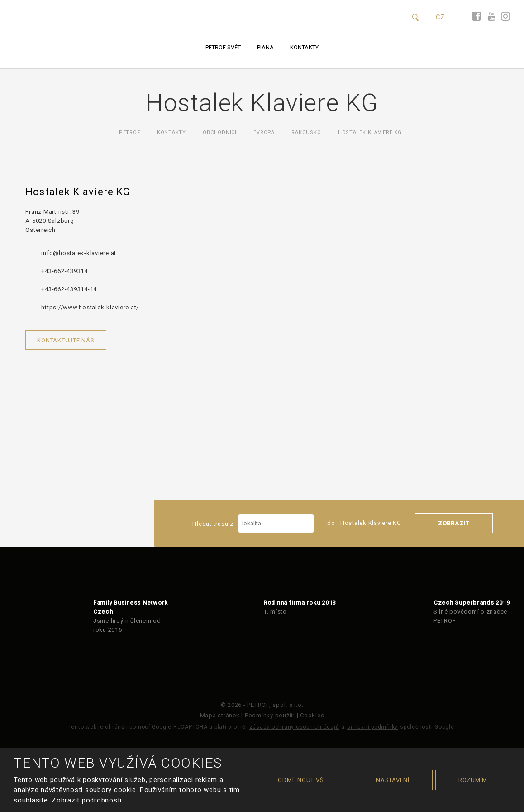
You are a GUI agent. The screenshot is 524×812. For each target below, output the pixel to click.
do (364, 523)
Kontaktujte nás (66, 340)
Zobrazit (454, 523)
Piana (265, 47)
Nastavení (393, 780)
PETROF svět (223, 47)
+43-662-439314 (64, 271)
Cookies (312, 715)
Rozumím (473, 780)
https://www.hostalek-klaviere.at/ (90, 307)
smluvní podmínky (372, 727)
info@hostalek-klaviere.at (79, 253)
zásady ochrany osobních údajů (294, 727)
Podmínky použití (270, 715)
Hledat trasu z (253, 523)
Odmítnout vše (302, 780)
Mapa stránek (220, 715)
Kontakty (304, 47)
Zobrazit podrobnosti (87, 800)
